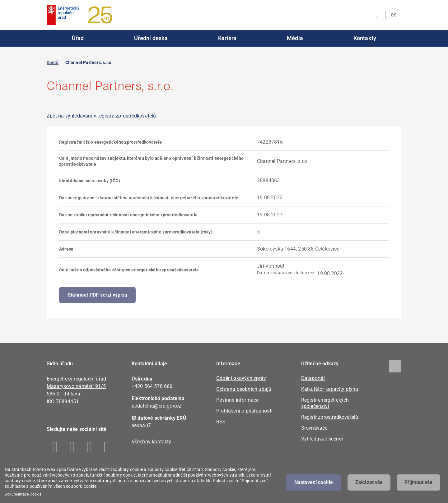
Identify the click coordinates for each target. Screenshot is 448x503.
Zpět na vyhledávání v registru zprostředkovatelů (101, 116)
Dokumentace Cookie (23, 494)
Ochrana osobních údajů (244, 389)
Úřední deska (151, 38)
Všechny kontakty (152, 442)
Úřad (78, 38)
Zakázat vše (369, 482)
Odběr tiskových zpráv (241, 378)
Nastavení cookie (314, 482)
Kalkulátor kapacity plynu (330, 389)
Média (295, 38)
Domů (53, 62)
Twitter (89, 447)
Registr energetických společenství (325, 403)
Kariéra (227, 38)
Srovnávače (314, 428)
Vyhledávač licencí (322, 439)
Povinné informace (237, 400)
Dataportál (313, 378)
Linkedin (72, 447)
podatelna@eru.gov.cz (156, 406)
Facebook (55, 447)
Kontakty (365, 38)
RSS (221, 422)
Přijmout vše (418, 482)
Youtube (107, 447)
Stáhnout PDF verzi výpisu (97, 295)
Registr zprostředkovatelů (330, 417)
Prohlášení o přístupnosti (244, 411)
